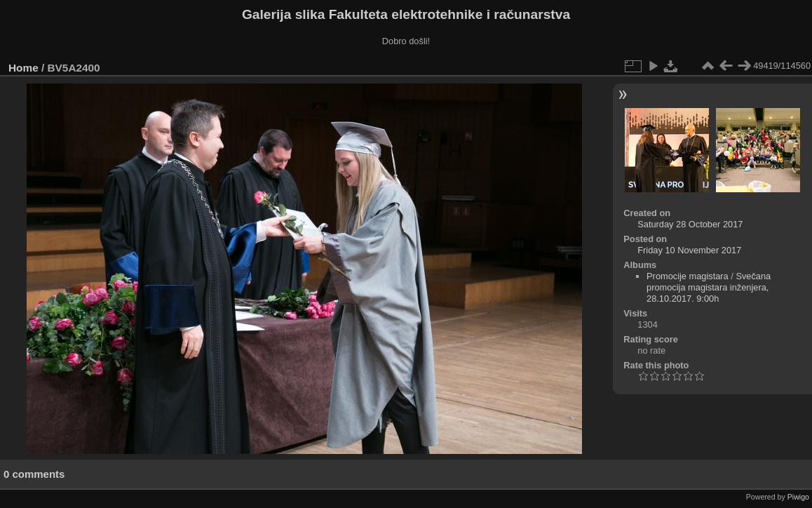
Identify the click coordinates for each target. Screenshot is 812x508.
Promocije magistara (688, 276)
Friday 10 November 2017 (689, 250)
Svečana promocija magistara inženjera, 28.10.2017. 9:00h (709, 287)
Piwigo (798, 497)
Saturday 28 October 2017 (690, 224)
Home (23, 68)
